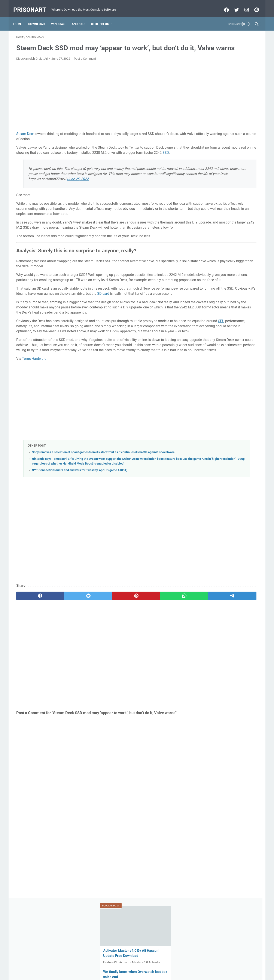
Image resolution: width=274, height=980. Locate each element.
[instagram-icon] (243, 5)
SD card (22, 331)
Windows (61, 17)
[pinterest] (97, 662)
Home (21, 17)
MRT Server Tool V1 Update (218, 203)
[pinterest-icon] (253, 5)
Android (81, 17)
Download (39, 17)
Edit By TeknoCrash (157, 973)
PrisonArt (33, 5)
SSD (90, 164)
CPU (64, 368)
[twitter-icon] (233, 5)
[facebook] (32, 662)
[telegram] (162, 662)
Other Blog (103, 17)
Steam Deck (25, 140)
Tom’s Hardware (34, 416)
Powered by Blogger (130, 973)
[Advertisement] (97, 102)
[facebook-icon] (223, 5)
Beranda (137, 965)
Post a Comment (85, 65)
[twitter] (65, 662)
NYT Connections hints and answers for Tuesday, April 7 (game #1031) (80, 537)
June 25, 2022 (78, 195)
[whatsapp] (130, 662)
